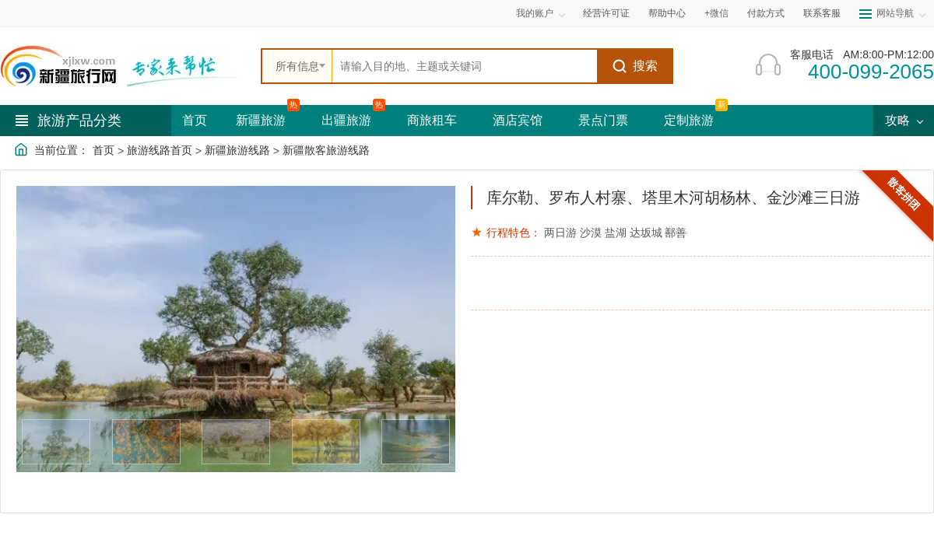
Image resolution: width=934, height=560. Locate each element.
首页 (195, 120)
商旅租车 (432, 120)
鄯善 (676, 233)
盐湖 (616, 233)
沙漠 (591, 233)
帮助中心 (667, 13)
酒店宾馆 (518, 120)
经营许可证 (606, 13)
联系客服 (822, 13)
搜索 (635, 66)
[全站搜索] (465, 66)
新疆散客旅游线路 (326, 150)
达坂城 (646, 233)
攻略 (904, 120)
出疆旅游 (346, 120)
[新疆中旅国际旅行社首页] (125, 66)
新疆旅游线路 (237, 150)
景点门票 (603, 120)
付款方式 (766, 13)
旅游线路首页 (160, 150)
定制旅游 (689, 120)
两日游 (560, 233)
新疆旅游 (261, 120)
